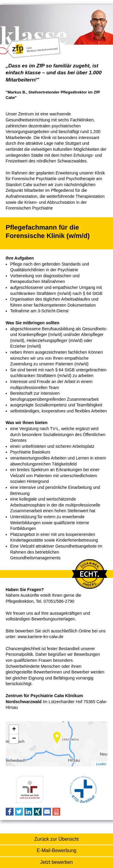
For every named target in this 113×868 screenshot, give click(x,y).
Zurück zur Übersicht (57, 839)
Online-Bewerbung (56, 862)
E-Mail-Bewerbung (57, 850)
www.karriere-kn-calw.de (40, 637)
